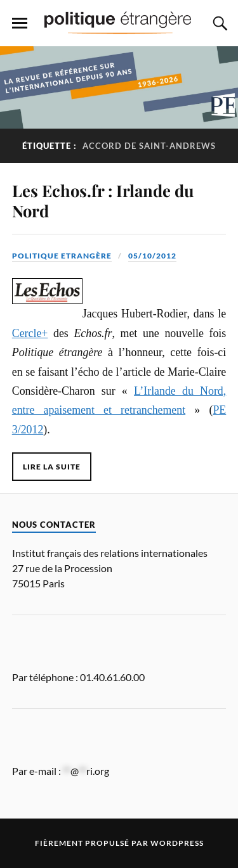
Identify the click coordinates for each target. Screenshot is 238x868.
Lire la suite (52, 467)
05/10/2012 (152, 256)
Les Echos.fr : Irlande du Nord (103, 200)
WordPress (177, 843)
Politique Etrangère (62, 256)
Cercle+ (30, 333)
